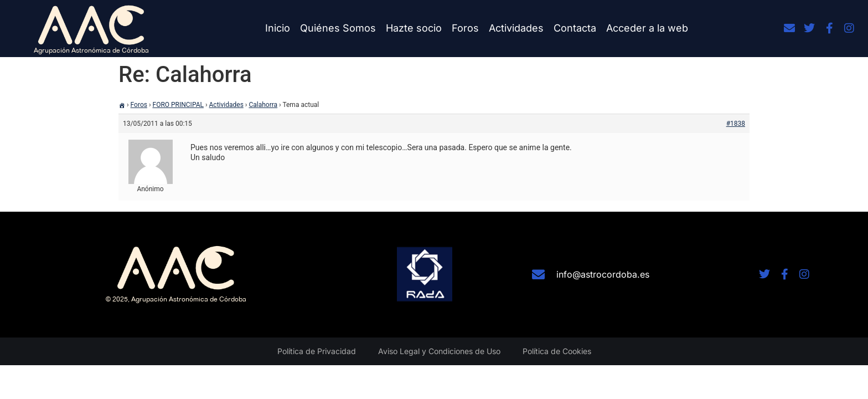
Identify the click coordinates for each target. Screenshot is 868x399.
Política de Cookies (557, 351)
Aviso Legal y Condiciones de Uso (439, 351)
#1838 (736, 124)
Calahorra (263, 105)
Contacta (575, 28)
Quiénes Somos (338, 28)
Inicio (278, 28)
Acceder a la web (647, 28)
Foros (465, 28)
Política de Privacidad (317, 351)
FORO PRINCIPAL (178, 105)
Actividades (516, 28)
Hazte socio (414, 28)
